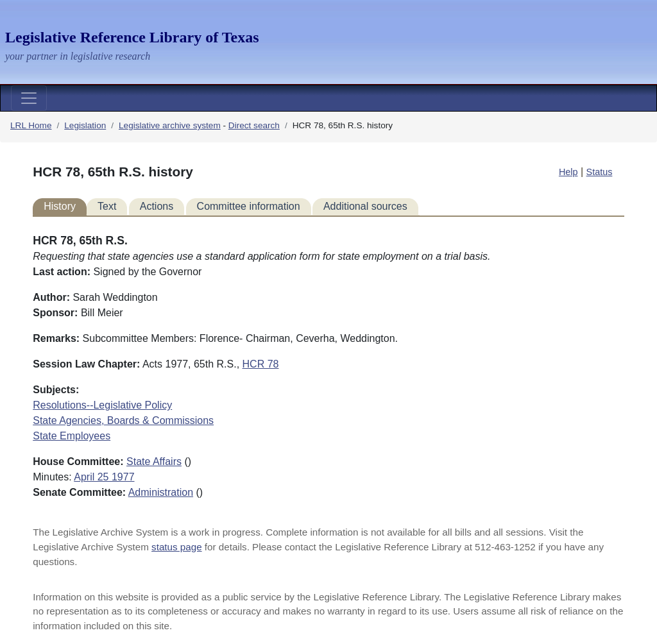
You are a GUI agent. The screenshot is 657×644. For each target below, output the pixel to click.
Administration (161, 492)
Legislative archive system (170, 125)
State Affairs (154, 462)
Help (568, 172)
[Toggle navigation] (29, 98)
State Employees (72, 436)
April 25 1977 (104, 477)
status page (177, 547)
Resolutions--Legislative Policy (102, 405)
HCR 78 (261, 364)
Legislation (85, 125)
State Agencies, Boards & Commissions (123, 420)
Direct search (254, 125)
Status (600, 172)
